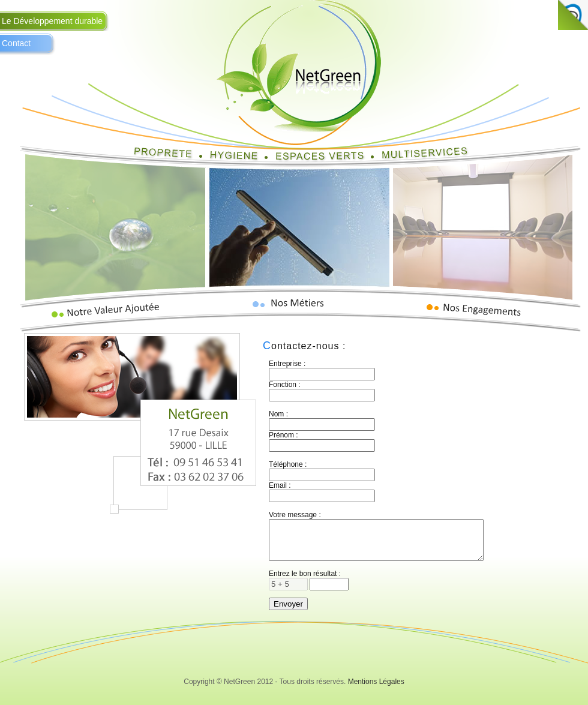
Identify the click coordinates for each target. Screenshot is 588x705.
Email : (280, 485)
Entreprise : (287, 364)
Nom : (278, 414)
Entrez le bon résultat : (305, 581)
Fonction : (285, 385)
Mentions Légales (376, 689)
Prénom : (283, 435)
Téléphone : (288, 464)
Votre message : (295, 515)
